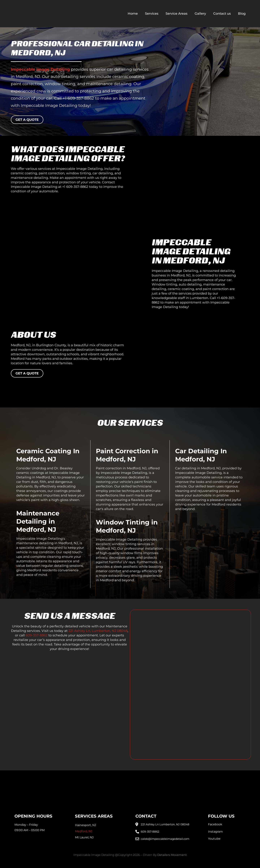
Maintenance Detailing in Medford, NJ (38, 521)
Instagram (215, 832)
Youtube (214, 839)
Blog (242, 14)
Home (133, 14)
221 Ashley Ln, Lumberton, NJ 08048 (98, 631)
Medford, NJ (84, 831)
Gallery (200, 14)
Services (152, 14)
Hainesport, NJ (85, 825)
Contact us (222, 14)
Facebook (215, 824)
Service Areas (176, 14)
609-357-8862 (37, 635)
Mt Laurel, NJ (84, 837)
